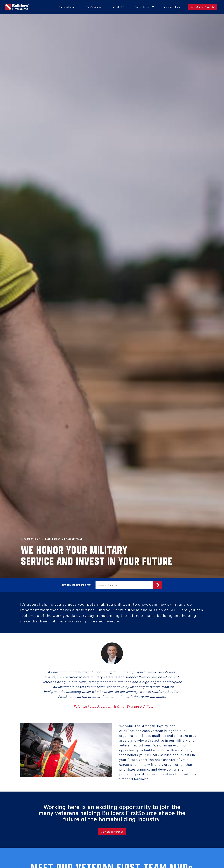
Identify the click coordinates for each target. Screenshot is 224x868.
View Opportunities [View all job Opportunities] (112, 832)
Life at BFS (118, 7)
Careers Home (67, 7)
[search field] (124, 585)
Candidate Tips (171, 7)
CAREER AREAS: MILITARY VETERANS (64, 539)
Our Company (93, 7)
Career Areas (142, 7)
